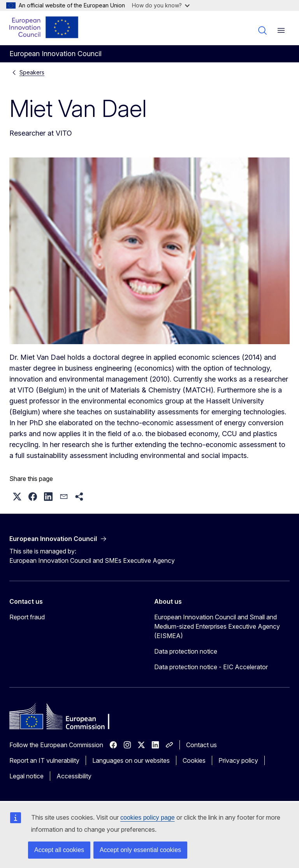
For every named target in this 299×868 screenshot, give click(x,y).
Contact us (201, 745)
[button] (17, 497)
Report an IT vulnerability (44, 760)
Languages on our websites (131, 760)
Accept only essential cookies (140, 850)
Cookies (194, 760)
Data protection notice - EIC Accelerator (211, 667)
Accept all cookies (59, 850)
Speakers (32, 72)
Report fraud (27, 617)
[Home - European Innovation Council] (44, 27)
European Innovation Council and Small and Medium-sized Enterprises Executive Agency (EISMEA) (217, 626)
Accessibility (74, 776)
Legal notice (26, 776)
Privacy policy (238, 760)
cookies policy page (148, 818)
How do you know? (161, 5)
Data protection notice (186, 651)
